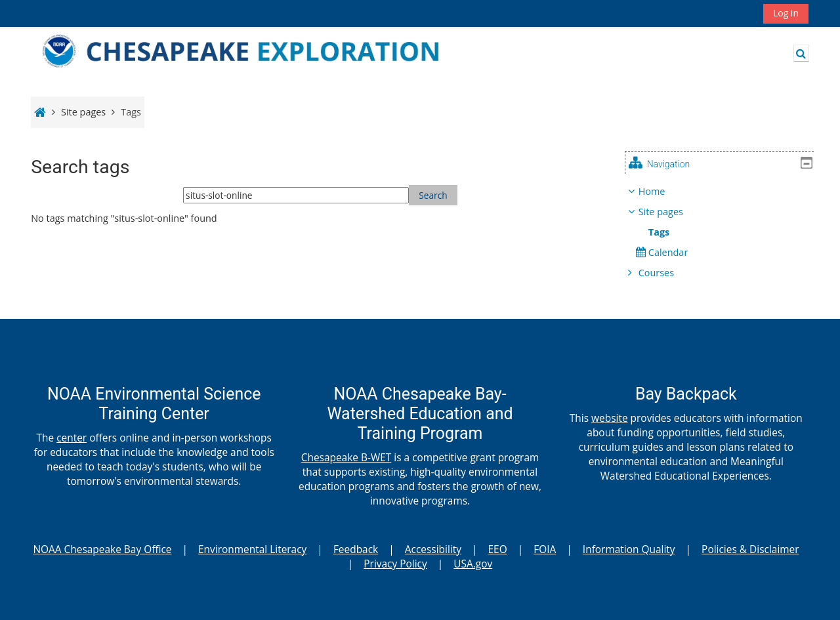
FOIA (545, 549)
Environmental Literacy (252, 549)
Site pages (83, 112)
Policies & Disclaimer (750, 549)
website (610, 418)
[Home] (256, 52)
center (72, 438)
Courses (666, 273)
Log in (786, 13)
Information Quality (629, 549)
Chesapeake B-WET (346, 457)
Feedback (356, 549)
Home (662, 191)
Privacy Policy (395, 564)
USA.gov (473, 564)
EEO (498, 549)
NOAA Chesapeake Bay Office (102, 549)
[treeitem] (724, 232)
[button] (801, 53)
